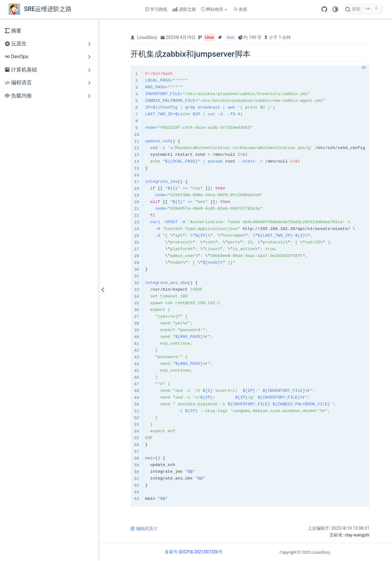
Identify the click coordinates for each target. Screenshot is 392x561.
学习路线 (156, 9)
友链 (240, 9)
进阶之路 (184, 9)
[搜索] (363, 9)
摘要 (13, 31)
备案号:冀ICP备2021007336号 (194, 552)
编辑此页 (144, 529)
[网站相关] (215, 9)
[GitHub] (324, 9)
